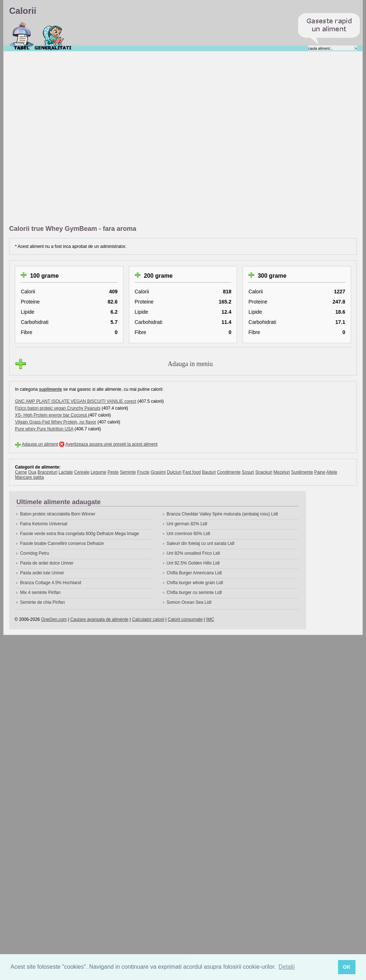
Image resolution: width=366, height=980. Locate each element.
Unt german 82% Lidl (187, 524)
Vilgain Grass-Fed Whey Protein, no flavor (56, 422)
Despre (53, 36)
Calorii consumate (185, 619)
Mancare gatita (29, 477)
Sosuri (248, 472)
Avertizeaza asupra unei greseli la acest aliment (111, 444)
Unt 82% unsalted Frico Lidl (193, 553)
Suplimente (302, 472)
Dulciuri (174, 472)
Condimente (229, 472)
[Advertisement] (88, 138)
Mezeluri (282, 472)
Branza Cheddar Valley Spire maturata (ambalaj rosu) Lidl (222, 514)
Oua (32, 472)
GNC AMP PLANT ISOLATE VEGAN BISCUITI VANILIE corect (76, 401)
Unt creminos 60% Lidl (188, 534)
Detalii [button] (286, 967)
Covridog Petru (34, 553)
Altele (332, 472)
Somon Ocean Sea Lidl (189, 602)
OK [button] (347, 967)
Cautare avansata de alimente (99, 619)
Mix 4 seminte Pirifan (40, 593)
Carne (21, 472)
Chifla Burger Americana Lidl (194, 573)
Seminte (128, 472)
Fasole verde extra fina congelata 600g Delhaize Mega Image (80, 534)
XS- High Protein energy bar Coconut (51, 415)
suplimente (50, 389)
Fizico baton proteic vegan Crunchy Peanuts (58, 408)
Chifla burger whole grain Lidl (195, 583)
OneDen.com (54, 619)
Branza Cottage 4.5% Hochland (50, 583)
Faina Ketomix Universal (44, 524)
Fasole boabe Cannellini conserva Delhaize (62, 543)
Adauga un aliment (40, 444)
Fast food (192, 472)
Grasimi (158, 472)
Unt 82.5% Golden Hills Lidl (193, 563)
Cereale (82, 472)
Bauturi (209, 472)
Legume (98, 472)
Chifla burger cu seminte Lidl (194, 593)
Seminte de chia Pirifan (42, 602)
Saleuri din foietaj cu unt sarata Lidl (201, 543)
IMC (210, 619)
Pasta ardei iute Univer (42, 573)
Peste (113, 472)
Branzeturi (47, 472)
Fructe (143, 472)
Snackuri (264, 472)
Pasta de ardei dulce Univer (47, 563)
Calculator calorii (148, 619)
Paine (320, 472)
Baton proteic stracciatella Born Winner (58, 514)
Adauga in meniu (190, 364)
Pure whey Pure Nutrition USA (44, 429)
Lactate (66, 472)
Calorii (22, 36)
